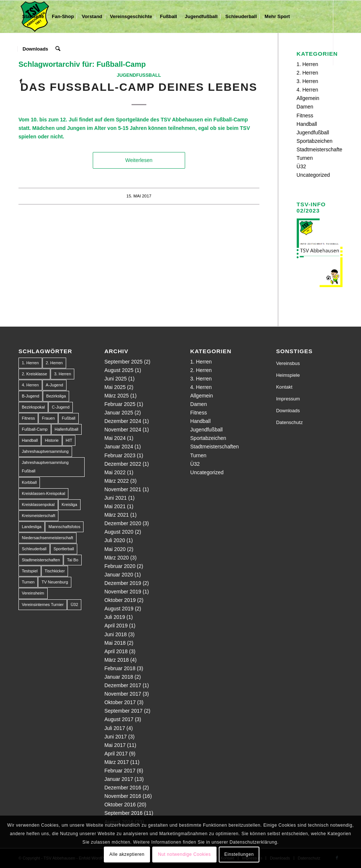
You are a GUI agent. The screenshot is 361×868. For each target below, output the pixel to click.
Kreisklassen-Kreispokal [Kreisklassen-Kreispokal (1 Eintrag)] (43, 493)
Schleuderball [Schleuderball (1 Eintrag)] (34, 549)
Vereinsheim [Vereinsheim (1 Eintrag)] (33, 593)
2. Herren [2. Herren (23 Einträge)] (54, 363)
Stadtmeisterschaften (321, 149)
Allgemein (308, 98)
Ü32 (302, 166)
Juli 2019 (115, 617)
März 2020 (116, 558)
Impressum (288, 399)
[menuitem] (33, 17)
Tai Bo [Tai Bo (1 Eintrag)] (73, 560)
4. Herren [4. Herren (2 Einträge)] (30, 385)
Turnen (305, 158)
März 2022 (116, 481)
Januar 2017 (119, 779)
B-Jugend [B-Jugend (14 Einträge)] (30, 396)
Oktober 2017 (120, 702)
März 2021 (116, 515)
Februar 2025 (120, 404)
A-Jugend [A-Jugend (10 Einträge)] (55, 385)
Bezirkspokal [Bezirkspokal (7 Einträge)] (33, 407)
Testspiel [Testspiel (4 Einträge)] (30, 571)
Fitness (305, 116)
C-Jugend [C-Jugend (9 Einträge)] (61, 407)
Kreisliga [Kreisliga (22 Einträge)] (69, 504)
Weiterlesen (139, 160)
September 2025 (123, 362)
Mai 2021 (115, 506)
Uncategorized (313, 175)
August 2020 (119, 532)
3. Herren (307, 81)
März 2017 (116, 762)
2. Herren (307, 73)
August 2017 (119, 719)
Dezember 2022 (123, 464)
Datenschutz (289, 422)
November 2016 (123, 796)
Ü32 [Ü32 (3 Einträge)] (74, 604)
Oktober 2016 (120, 805)
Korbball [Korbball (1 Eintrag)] (29, 482)
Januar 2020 (119, 575)
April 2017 (116, 754)
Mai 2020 (115, 549)
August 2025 (119, 370)
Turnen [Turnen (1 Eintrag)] (28, 582)
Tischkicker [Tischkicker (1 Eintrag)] (55, 571)
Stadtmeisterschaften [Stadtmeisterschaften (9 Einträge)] (41, 560)
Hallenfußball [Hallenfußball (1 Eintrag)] (67, 429)
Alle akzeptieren (127, 854)
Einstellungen (239, 854)
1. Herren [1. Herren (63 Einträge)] (30, 363)
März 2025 (116, 396)
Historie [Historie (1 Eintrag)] (52, 440)
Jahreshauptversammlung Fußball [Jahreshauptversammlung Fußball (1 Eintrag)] (45, 467)
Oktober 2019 (120, 600)
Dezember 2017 (123, 685)
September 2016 (123, 813)
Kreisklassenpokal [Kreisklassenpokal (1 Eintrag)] (38, 504)
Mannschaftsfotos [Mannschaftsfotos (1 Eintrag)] (64, 527)
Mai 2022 (115, 472)
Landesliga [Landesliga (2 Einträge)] (32, 527)
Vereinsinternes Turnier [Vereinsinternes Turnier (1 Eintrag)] (43, 604)
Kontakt (284, 387)
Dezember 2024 (123, 421)
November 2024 (123, 430)
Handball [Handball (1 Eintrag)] (30, 440)
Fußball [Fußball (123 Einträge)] (69, 418)
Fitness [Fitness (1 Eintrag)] (28, 418)
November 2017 (123, 694)
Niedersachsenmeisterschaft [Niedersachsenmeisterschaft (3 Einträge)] (47, 538)
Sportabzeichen (315, 141)
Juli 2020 (115, 540)
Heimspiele (288, 375)
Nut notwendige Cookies (184, 854)
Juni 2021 (115, 498)
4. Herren (307, 90)
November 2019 (123, 592)
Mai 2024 (115, 438)
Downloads (288, 411)
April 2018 (116, 651)
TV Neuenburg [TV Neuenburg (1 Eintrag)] (55, 582)
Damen (305, 107)
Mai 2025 (115, 387)
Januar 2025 (119, 413)
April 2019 (116, 626)
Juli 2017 (115, 728)
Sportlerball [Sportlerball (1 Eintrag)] (64, 549)
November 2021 (123, 489)
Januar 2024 (119, 447)
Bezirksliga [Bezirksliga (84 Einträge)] (56, 396)
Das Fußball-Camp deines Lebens (139, 87)
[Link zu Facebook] (21, 81)
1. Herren (201, 362)
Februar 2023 (120, 455)
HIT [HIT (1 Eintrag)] (69, 440)
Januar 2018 (119, 677)
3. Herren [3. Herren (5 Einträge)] (62, 374)
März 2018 (116, 660)
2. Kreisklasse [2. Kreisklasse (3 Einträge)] (34, 374)
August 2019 (119, 609)
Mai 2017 (115, 745)
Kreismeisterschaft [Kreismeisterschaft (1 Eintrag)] (38, 516)
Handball (307, 124)
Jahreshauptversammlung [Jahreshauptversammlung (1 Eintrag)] (45, 451)
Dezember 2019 (123, 583)
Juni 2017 (115, 737)
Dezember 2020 (123, 523)
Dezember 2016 (123, 788)
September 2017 (123, 711)
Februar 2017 (120, 771)
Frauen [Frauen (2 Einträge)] (48, 418)
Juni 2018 (115, 634)
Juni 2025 (115, 379)
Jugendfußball (139, 75)
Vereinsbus (288, 363)
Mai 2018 (115, 643)
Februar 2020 (120, 566)
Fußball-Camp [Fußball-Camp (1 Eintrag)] (35, 429)
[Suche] (58, 49)
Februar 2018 (120, 668)
